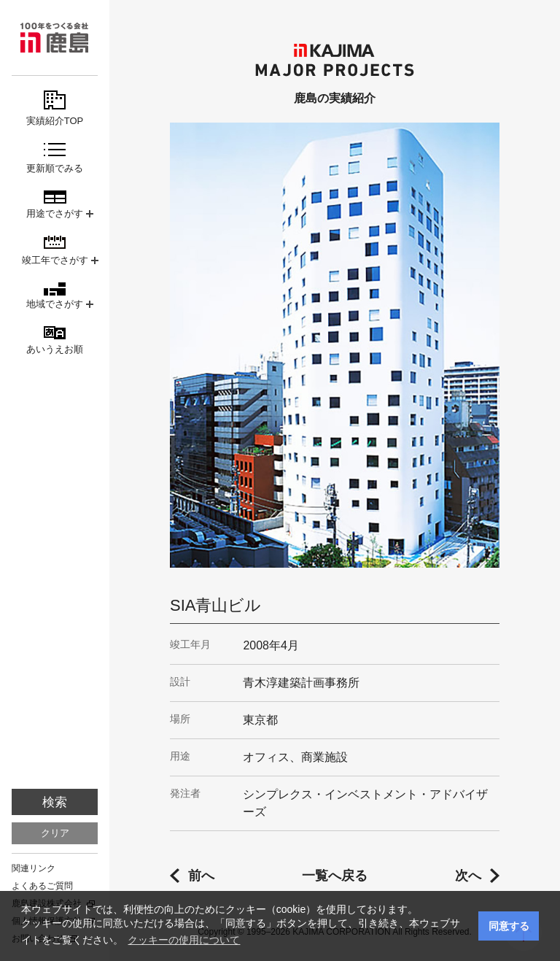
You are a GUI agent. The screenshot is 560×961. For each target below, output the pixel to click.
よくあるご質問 (42, 886)
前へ (201, 876)
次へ (468, 876)
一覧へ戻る (335, 876)
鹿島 (55, 38)
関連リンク (34, 868)
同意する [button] (509, 926)
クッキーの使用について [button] (184, 940)
